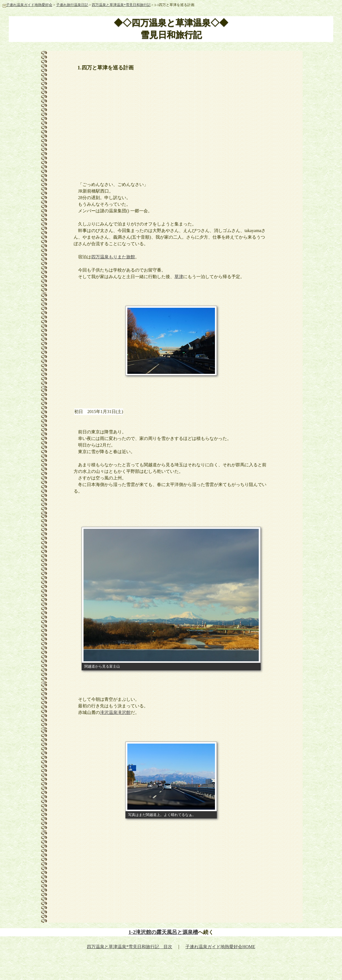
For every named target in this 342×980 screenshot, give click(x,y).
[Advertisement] (171, 123)
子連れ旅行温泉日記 (72, 5)
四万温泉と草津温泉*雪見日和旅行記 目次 (130, 947)
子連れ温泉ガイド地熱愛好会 (28, 5)
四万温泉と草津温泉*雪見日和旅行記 (121, 5)
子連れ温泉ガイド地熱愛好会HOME (220, 947)
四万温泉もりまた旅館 (113, 257)
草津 (179, 277)
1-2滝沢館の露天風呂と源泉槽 (163, 932)
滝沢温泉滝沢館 (115, 712)
